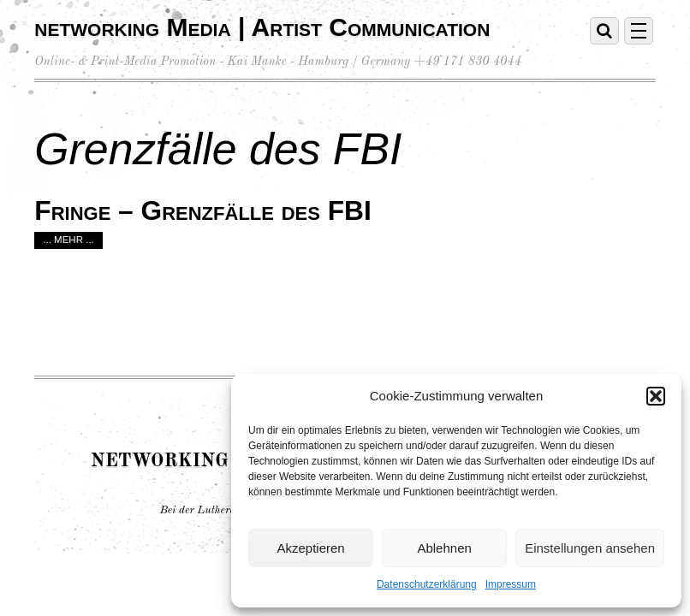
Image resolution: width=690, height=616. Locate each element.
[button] (656, 396)
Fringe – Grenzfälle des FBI (203, 210)
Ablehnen (444, 548)
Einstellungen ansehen (590, 548)
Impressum (511, 584)
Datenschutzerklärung (427, 584)
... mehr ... (68, 240)
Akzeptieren (310, 548)
